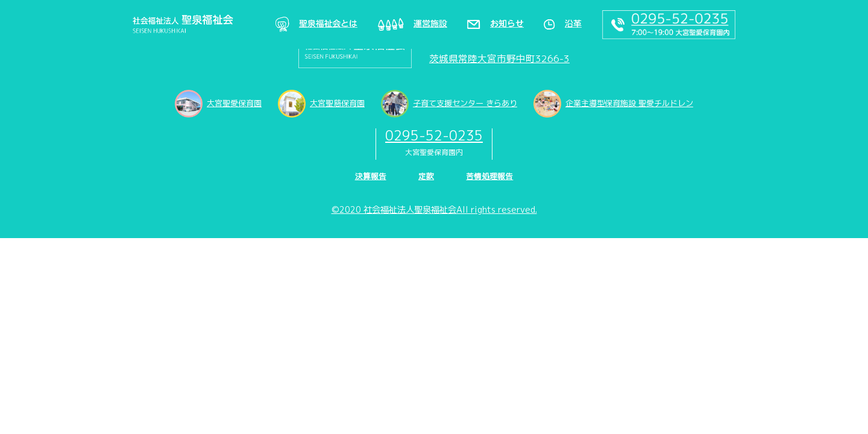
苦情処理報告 (489, 176)
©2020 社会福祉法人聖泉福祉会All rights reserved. (434, 210)
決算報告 (371, 176)
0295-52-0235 (434, 135)
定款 (426, 176)
